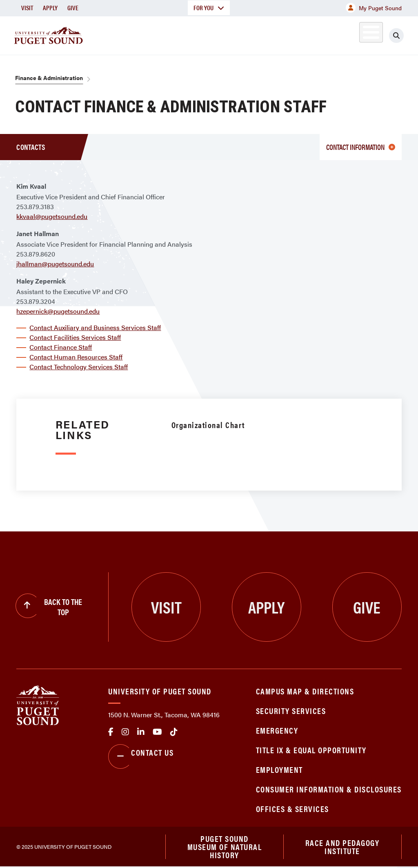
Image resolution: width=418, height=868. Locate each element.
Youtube (157, 732)
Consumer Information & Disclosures (329, 789)
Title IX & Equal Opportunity (311, 750)
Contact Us (141, 756)
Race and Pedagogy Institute (342, 847)
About (108, 34)
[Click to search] (404, 36)
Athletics (325, 34)
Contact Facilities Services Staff (75, 337)
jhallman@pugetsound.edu (55, 264)
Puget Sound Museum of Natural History (225, 847)
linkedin (141, 732)
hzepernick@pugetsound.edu (58, 311)
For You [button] (209, 8)
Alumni (361, 34)
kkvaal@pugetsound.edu (52, 216)
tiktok (174, 732)
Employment (279, 769)
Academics (156, 34)
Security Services (291, 711)
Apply (50, 8)
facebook (111, 732)
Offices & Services (292, 809)
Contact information (361, 147)
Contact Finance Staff (61, 347)
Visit (27, 8)
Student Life (268, 34)
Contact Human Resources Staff (76, 357)
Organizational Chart (208, 425)
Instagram (125, 732)
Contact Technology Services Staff (79, 367)
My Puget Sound (374, 8)
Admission (211, 34)
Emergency (277, 730)
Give (73, 8)
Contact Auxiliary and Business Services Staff (95, 327)
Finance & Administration (49, 78)
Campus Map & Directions (305, 691)
